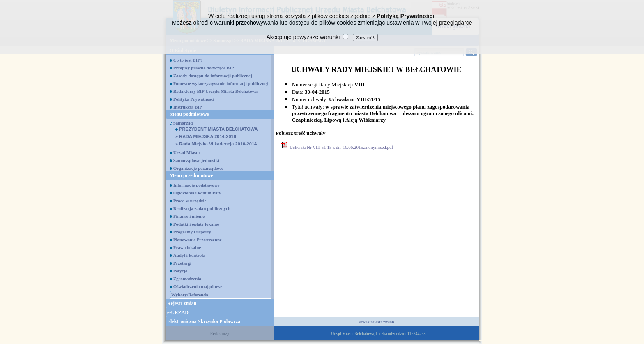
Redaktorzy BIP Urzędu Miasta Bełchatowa (215, 91)
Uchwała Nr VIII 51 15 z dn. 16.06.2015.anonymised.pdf (341, 147)
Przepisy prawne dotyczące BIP (204, 68)
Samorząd (183, 123)
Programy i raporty (192, 232)
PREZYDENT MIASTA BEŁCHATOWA (217, 129)
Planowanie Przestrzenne (198, 240)
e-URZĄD (178, 312)
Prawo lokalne (187, 247)
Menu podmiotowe (189, 114)
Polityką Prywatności (405, 16)
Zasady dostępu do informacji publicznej (213, 76)
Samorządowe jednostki (196, 160)
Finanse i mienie (189, 216)
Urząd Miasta (186, 152)
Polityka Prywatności (194, 99)
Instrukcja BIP (188, 107)
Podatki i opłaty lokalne (196, 224)
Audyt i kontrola (189, 255)
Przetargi (182, 263)
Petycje (180, 271)
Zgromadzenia (187, 279)
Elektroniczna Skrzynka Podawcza (204, 321)
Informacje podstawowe (197, 185)
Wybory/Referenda (190, 295)
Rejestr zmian (182, 303)
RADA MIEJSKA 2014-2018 (206, 136)
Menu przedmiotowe (191, 175)
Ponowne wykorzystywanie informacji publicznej (221, 83)
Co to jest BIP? (188, 60)
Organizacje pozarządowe (198, 168)
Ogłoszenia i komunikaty (197, 193)
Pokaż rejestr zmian (376, 322)
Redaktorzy (220, 334)
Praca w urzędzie (190, 201)
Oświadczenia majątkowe (198, 286)
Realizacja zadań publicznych (202, 208)
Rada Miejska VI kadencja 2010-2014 (216, 144)
